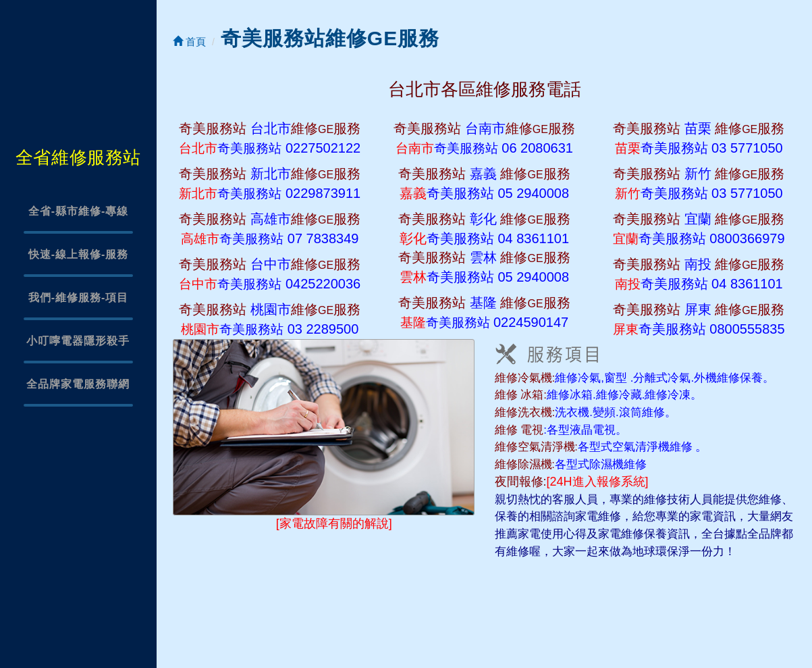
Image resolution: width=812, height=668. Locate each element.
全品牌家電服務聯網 (78, 384)
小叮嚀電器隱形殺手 (78, 341)
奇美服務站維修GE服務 (330, 38)
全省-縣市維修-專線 (79, 211)
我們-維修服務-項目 (79, 298)
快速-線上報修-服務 (79, 254)
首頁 (189, 42)
